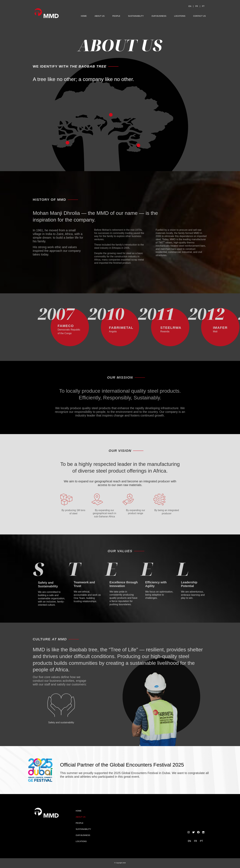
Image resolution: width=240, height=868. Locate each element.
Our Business (159, 16)
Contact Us (199, 16)
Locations (180, 16)
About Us (100, 16)
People (116, 16)
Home (84, 16)
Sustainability (136, 16)
